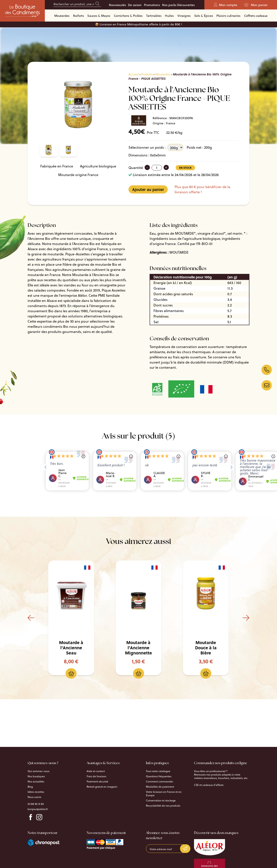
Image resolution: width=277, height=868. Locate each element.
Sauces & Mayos (99, 16)
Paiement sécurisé (97, 781)
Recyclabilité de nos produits (163, 806)
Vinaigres (184, 16)
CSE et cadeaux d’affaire (209, 785)
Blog (30, 787)
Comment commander (160, 781)
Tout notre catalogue (158, 771)
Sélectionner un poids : (147, 147)
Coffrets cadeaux (256, 16)
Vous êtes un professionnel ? (211, 771)
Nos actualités (36, 781)
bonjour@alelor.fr (38, 809)
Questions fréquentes (159, 776)
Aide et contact (96, 771)
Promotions (152, 5)
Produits (147, 74)
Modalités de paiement (160, 787)
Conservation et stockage (161, 800)
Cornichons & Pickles (128, 16)
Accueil (134, 74)
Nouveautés (117, 5)
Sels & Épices (204, 16)
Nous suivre (34, 797)
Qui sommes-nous (38, 771)
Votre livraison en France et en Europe (164, 793)
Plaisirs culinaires (228, 16)
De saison (135, 5)
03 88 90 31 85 (36, 804)
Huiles (169, 16)
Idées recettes (36, 792)
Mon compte (225, 5)
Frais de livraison (96, 776)
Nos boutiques (36, 776)
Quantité (136, 168)
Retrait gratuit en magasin (102, 787)
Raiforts (78, 16)
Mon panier (256, 5)
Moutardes (62, 16)
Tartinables (154, 16)
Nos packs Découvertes (178, 5)
